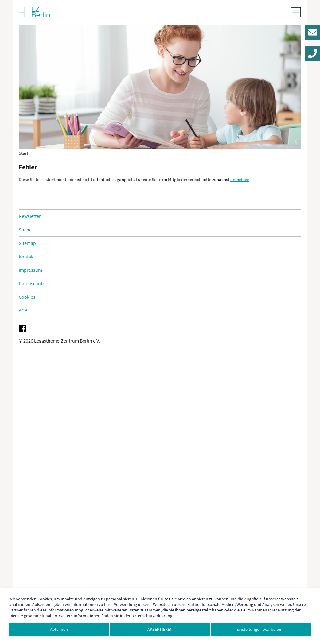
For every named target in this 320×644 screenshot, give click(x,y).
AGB (23, 310)
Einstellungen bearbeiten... (261, 629)
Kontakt (27, 257)
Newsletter (30, 216)
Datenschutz (32, 283)
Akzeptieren (160, 629)
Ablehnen (59, 629)
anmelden (240, 179)
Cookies (27, 297)
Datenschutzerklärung (152, 616)
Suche (25, 230)
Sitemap (27, 243)
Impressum (30, 270)
